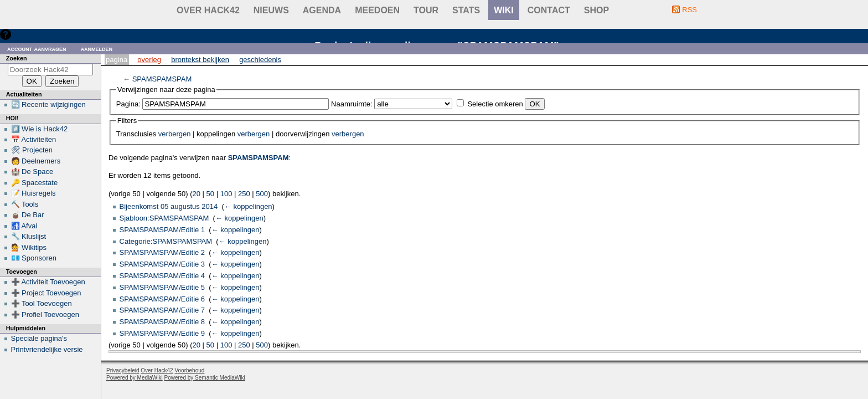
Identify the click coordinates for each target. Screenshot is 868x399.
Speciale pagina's (39, 338)
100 (226, 194)
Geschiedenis (260, 60)
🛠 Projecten (32, 150)
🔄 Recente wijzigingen (48, 104)
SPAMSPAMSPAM (162, 79)
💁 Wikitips (29, 247)
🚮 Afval (24, 226)
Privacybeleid (123, 370)
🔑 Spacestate (35, 183)
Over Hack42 (208, 10)
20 (197, 194)
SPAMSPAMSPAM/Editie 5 (162, 287)
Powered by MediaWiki (135, 378)
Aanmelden (97, 48)
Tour (426, 10)
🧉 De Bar (28, 215)
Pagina (117, 60)
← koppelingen (248, 206)
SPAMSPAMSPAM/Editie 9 (162, 333)
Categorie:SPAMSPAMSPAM (166, 241)
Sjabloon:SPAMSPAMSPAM (164, 218)
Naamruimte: (352, 104)
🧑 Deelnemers (36, 161)
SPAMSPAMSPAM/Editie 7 (162, 310)
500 (262, 194)
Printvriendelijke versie (47, 349)
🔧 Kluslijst (29, 236)
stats (466, 10)
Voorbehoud (189, 370)
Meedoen (377, 10)
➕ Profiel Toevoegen (45, 314)
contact (549, 10)
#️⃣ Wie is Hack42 (40, 129)
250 (244, 194)
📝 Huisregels (33, 193)
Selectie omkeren (495, 104)
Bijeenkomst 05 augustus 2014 (169, 206)
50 (210, 194)
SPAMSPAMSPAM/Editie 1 (162, 230)
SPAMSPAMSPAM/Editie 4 (162, 276)
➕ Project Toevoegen (46, 293)
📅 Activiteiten (34, 139)
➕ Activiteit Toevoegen (48, 282)
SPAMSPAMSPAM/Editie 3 (162, 264)
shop (596, 10)
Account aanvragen (37, 48)
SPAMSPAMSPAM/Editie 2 (162, 252)
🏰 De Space (32, 172)
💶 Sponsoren (34, 258)
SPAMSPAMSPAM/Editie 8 (162, 322)
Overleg (149, 60)
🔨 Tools (25, 204)
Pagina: (128, 104)
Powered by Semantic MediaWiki (205, 378)
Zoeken (17, 58)
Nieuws (271, 10)
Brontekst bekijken (200, 60)
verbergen (175, 134)
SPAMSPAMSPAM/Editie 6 (162, 299)
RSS (689, 10)
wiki (504, 10)
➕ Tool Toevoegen (42, 303)
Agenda (322, 10)
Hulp (21, 34)
